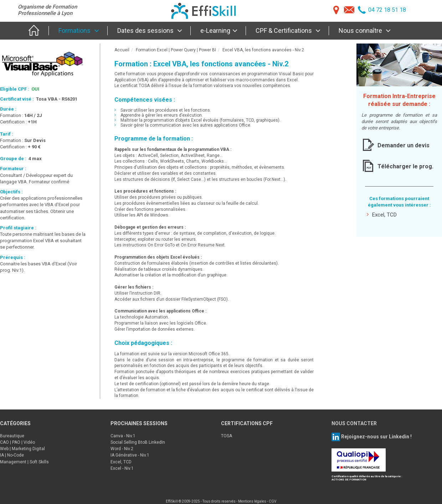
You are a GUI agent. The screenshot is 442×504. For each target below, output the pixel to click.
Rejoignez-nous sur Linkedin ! (376, 436)
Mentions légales (252, 501)
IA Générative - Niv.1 (130, 455)
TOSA (227, 436)
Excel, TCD (382, 215)
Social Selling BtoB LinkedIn (138, 442)
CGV (273, 501)
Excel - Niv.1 (122, 468)
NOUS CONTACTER (354, 423)
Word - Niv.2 (122, 449)
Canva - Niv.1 (123, 436)
